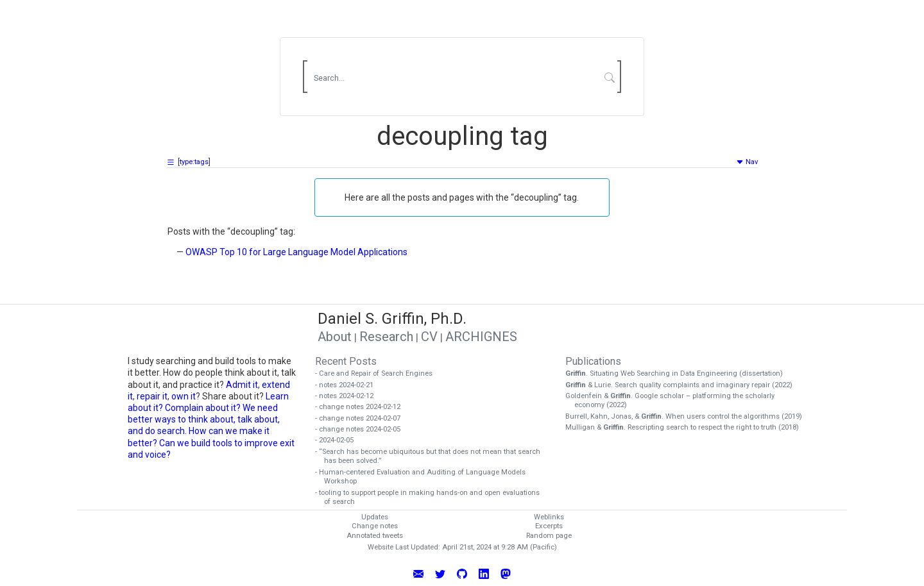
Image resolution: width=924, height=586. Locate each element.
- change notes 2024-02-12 (362, 407)
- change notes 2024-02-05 (362, 429)
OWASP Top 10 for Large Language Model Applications (296, 252)
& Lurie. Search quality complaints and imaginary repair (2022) (683, 385)
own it (184, 396)
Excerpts (549, 526)
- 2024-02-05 (339, 440)
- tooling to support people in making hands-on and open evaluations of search (432, 498)
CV (429, 337)
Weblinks (549, 517)
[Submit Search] (610, 77)
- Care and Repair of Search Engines (378, 373)
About (335, 337)
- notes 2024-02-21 (349, 385)
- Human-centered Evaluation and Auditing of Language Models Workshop (425, 477)
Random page (549, 536)
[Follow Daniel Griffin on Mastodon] (506, 573)
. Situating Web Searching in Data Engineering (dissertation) (679, 373)
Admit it (242, 385)
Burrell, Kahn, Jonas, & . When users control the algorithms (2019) (688, 416)
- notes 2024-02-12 (349, 396)
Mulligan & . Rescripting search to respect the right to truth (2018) (687, 427)
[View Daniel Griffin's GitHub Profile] (462, 573)
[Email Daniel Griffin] (418, 573)
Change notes (375, 526)
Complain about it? (203, 408)
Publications (593, 361)
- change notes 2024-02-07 (362, 418)
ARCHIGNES (481, 337)
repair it (152, 396)
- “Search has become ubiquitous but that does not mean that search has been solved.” (432, 456)
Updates (375, 517)
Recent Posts (346, 361)
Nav (747, 162)
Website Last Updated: (404, 547)
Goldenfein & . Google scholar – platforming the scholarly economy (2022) (674, 401)
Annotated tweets (375, 536)
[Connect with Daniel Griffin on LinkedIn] (484, 573)
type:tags (194, 162)
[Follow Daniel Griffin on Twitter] (440, 573)
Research (386, 337)
